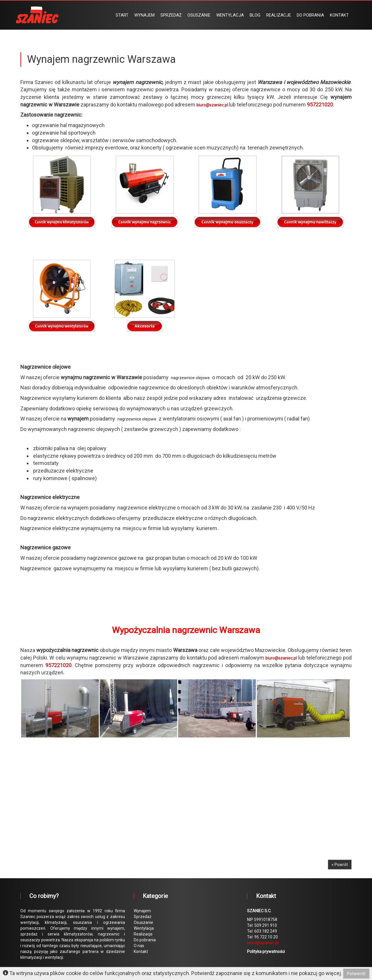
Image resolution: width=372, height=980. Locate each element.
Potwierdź (356, 974)
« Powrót (340, 865)
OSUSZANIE (199, 15)
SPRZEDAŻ (171, 15)
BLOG (255, 15)
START (122, 15)
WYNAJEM (144, 15)
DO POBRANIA (310, 15)
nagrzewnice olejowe (190, 378)
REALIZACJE (279, 15)
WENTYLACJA (230, 15)
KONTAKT (339, 15)
